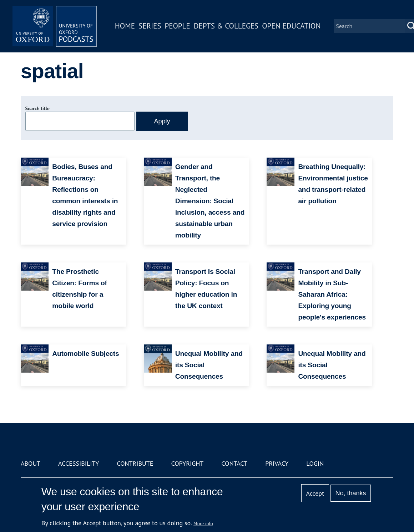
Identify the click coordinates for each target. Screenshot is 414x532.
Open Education (292, 26)
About (31, 463)
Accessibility (79, 463)
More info (203, 523)
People (178, 26)
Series (150, 26)
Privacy (277, 463)
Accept (315, 493)
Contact (234, 463)
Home (126, 26)
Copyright (187, 463)
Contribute (135, 463)
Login (315, 463)
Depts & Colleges (227, 26)
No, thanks (350, 493)
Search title (37, 108)
